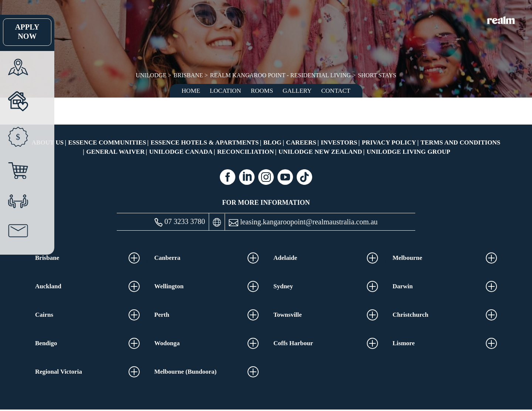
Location (226, 91)
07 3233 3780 (180, 222)
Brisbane (189, 75)
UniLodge (152, 75)
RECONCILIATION (246, 152)
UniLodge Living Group (408, 152)
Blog (272, 142)
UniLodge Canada (181, 152)
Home (191, 91)
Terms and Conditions (460, 142)
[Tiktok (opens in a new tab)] (304, 177)
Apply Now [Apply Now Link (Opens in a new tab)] (16, 32)
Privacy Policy (389, 142)
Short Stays (376, 75)
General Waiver (115, 152)
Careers (301, 142)
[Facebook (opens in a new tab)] (228, 177)
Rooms (262, 91)
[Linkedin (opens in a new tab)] (247, 177)
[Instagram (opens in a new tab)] (266, 177)
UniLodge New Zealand (320, 152)
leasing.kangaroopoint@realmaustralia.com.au (303, 222)
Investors (339, 142)
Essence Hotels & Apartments (205, 142)
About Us (48, 142)
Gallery (297, 91)
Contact (336, 91)
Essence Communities (107, 142)
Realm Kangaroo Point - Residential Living (280, 75)
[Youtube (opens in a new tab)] (285, 177)
